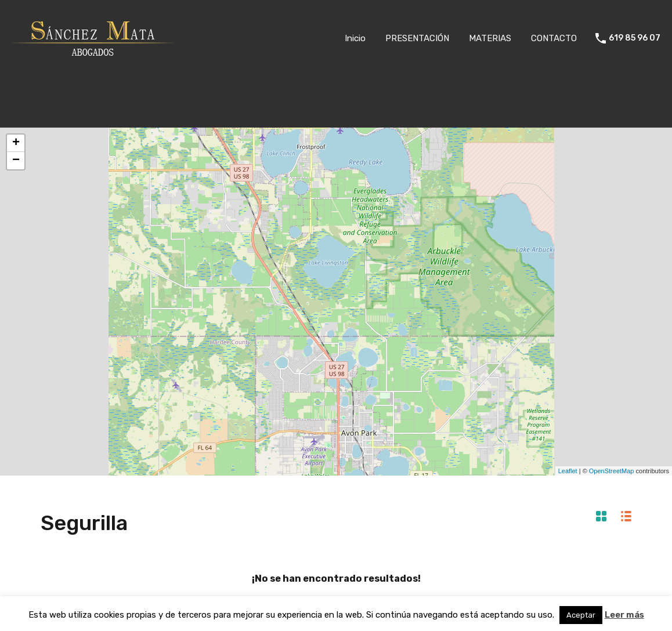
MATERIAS (490, 38)
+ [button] (16, 143)
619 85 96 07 (635, 38)
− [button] (16, 161)
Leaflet (568, 471)
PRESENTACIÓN (417, 38)
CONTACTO (554, 38)
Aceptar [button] (581, 615)
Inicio (355, 38)
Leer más (624, 615)
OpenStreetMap (612, 471)
